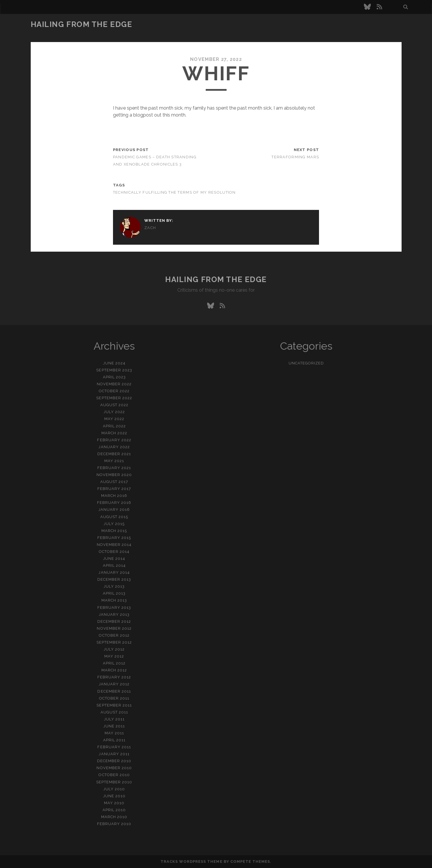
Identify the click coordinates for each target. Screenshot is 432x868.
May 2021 (114, 461)
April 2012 (114, 663)
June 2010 (114, 796)
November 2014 (114, 545)
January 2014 (114, 572)
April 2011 (114, 740)
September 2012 (114, 642)
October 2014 (114, 552)
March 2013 (114, 600)
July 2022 (114, 412)
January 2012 (114, 684)
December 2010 (114, 761)
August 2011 (114, 712)
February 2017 (114, 489)
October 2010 (114, 775)
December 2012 (114, 621)
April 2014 (114, 565)
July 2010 (114, 789)
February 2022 (114, 440)
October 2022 (114, 391)
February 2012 (114, 677)
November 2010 (114, 768)
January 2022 (114, 447)
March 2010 (114, 817)
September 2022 (114, 398)
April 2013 (114, 593)
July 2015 (114, 524)
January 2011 (114, 754)
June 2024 (114, 363)
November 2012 (114, 628)
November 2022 (114, 384)
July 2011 (114, 719)
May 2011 (114, 733)
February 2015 (114, 538)
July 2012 (114, 649)
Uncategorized (306, 363)
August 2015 (114, 517)
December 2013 (114, 579)
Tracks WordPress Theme (192, 861)
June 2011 (114, 726)
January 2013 (114, 614)
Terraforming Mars (295, 157)
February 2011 (114, 747)
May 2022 (114, 419)
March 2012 (114, 670)
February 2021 (114, 468)
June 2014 (114, 559)
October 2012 (114, 635)
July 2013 (114, 586)
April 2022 (114, 426)
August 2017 (114, 482)
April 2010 (114, 810)
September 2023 (114, 370)
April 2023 (114, 377)
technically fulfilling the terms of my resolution (174, 192)
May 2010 (114, 803)
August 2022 (114, 405)
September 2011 (114, 705)
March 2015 (114, 531)
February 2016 (114, 503)
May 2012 (114, 656)
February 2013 (114, 608)
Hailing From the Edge (82, 24)
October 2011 (114, 698)
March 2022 (114, 433)
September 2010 (114, 782)
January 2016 (114, 510)
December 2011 (114, 691)
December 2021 (114, 454)
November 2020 (114, 475)
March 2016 (114, 496)
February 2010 (114, 824)
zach (150, 228)
